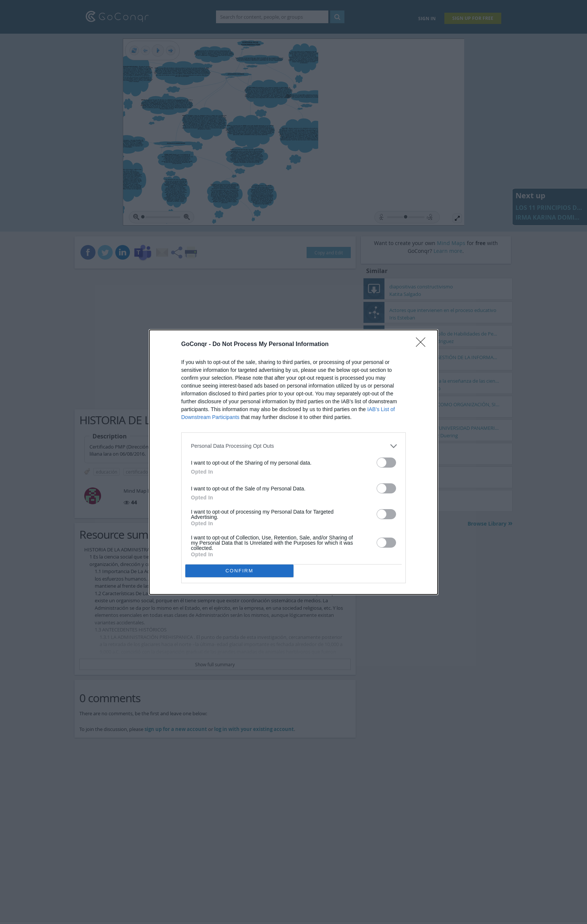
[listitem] (293, 446)
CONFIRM (239, 571)
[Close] (423, 345)
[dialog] (293, 462)
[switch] (386, 463)
